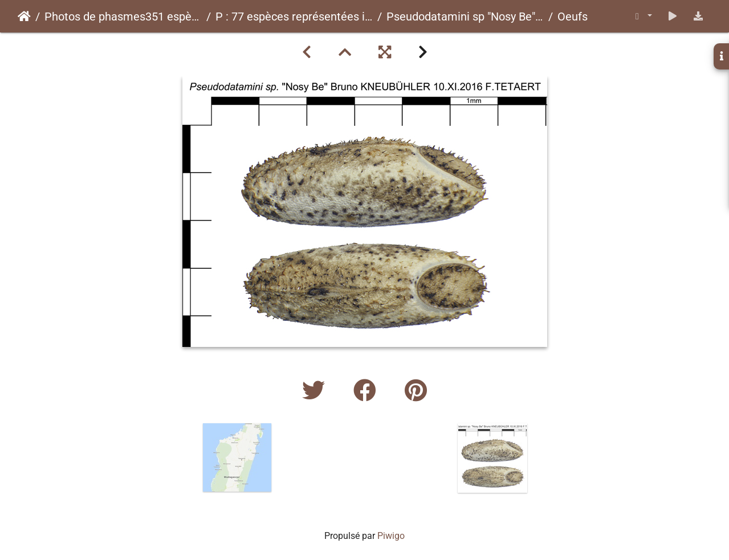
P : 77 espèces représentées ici (294, 17)
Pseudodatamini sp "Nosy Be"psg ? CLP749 (465, 17)
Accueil (24, 17)
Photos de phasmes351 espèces (123, 17)
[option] (237, 457)
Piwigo (391, 536)
